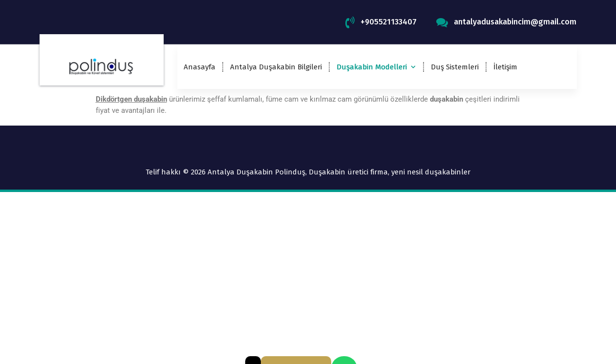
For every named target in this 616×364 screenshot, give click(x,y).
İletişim (505, 67)
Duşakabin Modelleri (372, 67)
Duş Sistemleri (455, 67)
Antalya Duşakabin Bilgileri (276, 67)
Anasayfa (200, 67)
